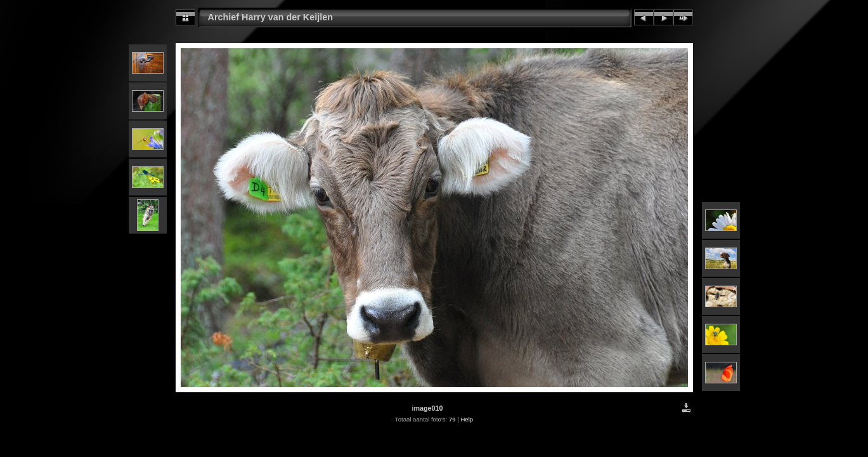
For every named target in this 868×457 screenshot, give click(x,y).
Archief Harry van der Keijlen (271, 17)
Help (467, 419)
